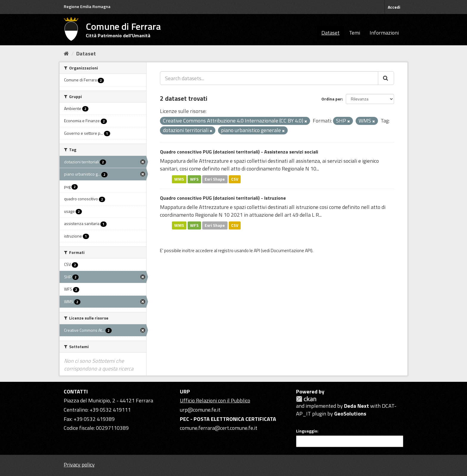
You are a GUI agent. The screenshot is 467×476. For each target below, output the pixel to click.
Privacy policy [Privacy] (79, 465)
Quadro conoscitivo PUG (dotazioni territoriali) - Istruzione (223, 198)
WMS (179, 179)
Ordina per (332, 99)
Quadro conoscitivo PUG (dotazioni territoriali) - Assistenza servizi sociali (239, 152)
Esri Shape (215, 179)
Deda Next (357, 406)
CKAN (306, 399)
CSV (235, 179)
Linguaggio (307, 431)
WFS (194, 179)
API (257, 251)
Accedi (394, 7)
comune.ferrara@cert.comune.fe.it (219, 428)
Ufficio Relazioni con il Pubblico (215, 400)
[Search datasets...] (269, 78)
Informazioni (384, 33)
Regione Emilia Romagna (87, 6)
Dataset (330, 33)
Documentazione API (291, 251)
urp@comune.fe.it (200, 410)
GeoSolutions (350, 414)
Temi (355, 33)
